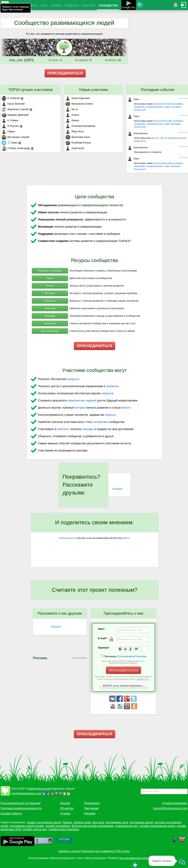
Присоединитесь (67, 538)
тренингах (113, 386)
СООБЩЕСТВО (108, 5)
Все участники (50, 331)
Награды (50, 316)
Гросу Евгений (13, 104)
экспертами (101, 422)
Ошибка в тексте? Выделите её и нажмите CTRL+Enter (94, 851)
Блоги (50, 286)
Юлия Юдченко (78, 98)
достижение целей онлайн (27, 826)
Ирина (72, 120)
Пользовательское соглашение (21, 803)
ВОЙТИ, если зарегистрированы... (123, 686)
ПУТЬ (44, 5)
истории (80, 408)
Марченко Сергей (15, 109)
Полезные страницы (50, 271)
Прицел (67, 822)
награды (88, 429)
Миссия (65, 803)
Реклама (90, 813)
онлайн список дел (35, 829)
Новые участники (94, 90)
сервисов (107, 393)
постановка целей (141, 822)
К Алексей (11, 98)
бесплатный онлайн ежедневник (93, 826)
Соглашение (125, 656)
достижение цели (117, 822)
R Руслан (10, 126)
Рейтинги (50, 308)
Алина (72, 115)
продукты (73, 379)
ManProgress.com (40, 789)
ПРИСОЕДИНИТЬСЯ (65, 73)
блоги (127, 408)
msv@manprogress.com (26, 793)
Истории (50, 293)
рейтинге (63, 429)
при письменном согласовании (139, 858)
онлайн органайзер (58, 826)
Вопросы (50, 301)
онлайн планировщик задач (157, 826)
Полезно (117, 489)
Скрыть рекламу (79, 658)
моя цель (98, 822)
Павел (8, 131)
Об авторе (67, 808)
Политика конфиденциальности (21, 808)
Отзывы (65, 813)
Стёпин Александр (16, 148)
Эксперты (50, 323)
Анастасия (75, 148)
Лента (50, 278)
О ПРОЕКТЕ (30, 5)
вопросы (110, 415)
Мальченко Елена (79, 104)
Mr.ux (72, 109)
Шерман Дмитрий (15, 115)
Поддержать (92, 803)
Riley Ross (75, 131)
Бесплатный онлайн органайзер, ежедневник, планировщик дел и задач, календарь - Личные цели (159, 107)
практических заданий (82, 400)
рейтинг (126, 538)
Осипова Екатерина (80, 126)
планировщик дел (126, 826)
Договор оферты (11, 813)
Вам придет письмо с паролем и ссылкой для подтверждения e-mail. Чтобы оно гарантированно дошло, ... (124, 678)
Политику (141, 656)
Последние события (158, 90)
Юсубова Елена (78, 143)
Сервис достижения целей (44, 822)
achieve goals (82, 822)
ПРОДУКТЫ (72, 5)
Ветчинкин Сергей (15, 137)
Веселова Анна (78, 137)
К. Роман (10, 120)
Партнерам (91, 808)
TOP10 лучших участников (30, 90)
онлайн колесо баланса (64, 829)
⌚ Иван (10, 143)
